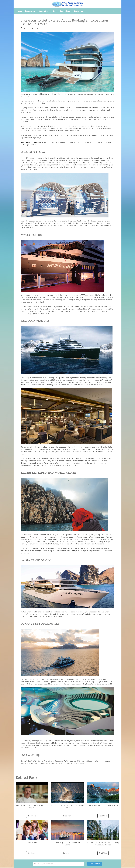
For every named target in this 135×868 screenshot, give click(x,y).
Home (19, 11)
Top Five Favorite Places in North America (103, 794)
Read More (32, 816)
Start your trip (95, 864)
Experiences (30, 11)
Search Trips (65, 11)
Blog (55, 11)
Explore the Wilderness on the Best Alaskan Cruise (67, 795)
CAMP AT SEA (32, 832)
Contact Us (78, 11)
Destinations (44, 11)
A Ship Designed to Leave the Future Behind (67, 833)
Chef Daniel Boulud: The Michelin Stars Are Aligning (32, 795)
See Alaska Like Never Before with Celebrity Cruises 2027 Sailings (103, 833)
